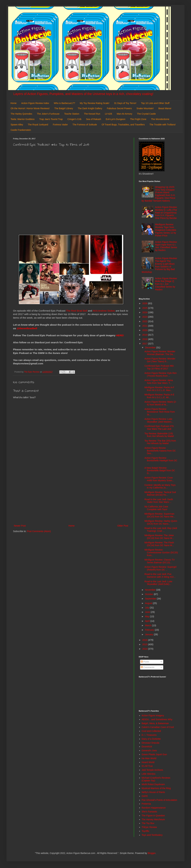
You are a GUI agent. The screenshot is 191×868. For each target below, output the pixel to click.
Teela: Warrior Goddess (23, 119)
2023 (145, 317)
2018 (145, 339)
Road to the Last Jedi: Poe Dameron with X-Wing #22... (160, 575)
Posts (145, 662)
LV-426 (108, 114)
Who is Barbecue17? (64, 103)
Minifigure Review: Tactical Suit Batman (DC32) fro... (160, 494)
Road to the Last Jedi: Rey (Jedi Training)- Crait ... (161, 530)
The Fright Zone (138, 119)
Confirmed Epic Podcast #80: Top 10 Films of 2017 (159, 367)
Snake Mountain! (145, 108)
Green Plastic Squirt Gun (154, 754)
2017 (145, 344)
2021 (145, 326)
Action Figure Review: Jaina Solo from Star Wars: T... (159, 382)
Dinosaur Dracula (151, 743)
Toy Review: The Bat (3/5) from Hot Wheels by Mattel (160, 442)
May (147, 616)
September (151, 599)
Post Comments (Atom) (39, 531)
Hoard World (148, 762)
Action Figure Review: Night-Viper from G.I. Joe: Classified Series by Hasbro (166, 246)
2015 (145, 644)
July (147, 608)
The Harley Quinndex (21, 114)
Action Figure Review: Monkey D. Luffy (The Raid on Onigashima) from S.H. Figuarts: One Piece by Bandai (166, 213)
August (149, 603)
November (151, 590)
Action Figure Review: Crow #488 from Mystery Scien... (159, 479)
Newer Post (20, 526)
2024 (145, 312)
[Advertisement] (71, 497)
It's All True (147, 766)
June (148, 612)
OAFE (145, 796)
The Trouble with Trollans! (163, 125)
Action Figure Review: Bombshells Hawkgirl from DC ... (161, 461)
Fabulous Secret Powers (119, 108)
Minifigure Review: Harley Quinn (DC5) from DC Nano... (161, 522)
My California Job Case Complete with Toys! (156, 508)
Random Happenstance (154, 808)
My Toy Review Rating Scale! (95, 103)
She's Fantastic (149, 812)
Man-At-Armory (124, 114)
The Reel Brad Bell (77, 311)
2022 (145, 321)
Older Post (123, 526)
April (148, 621)
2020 (145, 330)
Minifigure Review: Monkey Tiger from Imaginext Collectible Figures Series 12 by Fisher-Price (166, 230)
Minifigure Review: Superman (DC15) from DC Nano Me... (160, 515)
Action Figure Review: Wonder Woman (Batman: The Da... (160, 353)
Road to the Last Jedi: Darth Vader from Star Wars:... (159, 501)
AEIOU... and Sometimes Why (157, 719)
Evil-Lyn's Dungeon (116, 119)
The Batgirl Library (64, 108)
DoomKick (147, 747)
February (150, 630)
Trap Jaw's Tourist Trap (51, 119)
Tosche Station (72, 114)
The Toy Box (148, 823)
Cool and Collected (151, 731)
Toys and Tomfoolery (152, 835)
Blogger (152, 853)
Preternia (146, 804)
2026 (145, 303)
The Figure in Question (153, 816)
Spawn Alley (17, 125)
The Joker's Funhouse (48, 114)
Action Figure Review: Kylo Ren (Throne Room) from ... (161, 374)
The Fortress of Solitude (85, 125)
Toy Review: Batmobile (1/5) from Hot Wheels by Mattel (159, 435)
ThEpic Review (149, 827)
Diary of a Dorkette (151, 739)
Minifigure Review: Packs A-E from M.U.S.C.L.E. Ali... (159, 396)
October (149, 594)
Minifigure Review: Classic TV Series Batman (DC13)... (160, 561)
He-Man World (149, 758)
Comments (148, 667)
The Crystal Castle (146, 114)
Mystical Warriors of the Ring (156, 788)
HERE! (120, 335)
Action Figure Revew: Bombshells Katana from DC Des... (160, 451)
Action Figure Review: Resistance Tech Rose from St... (160, 412)
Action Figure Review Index (35, 103)
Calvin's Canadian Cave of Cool (158, 727)
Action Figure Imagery (153, 715)
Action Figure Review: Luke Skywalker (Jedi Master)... (159, 420)
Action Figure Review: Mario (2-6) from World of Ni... (160, 403)
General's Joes (149, 750)
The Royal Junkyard (38, 125)
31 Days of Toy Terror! (125, 103)
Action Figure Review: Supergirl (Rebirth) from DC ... (160, 568)
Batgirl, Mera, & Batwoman (155, 723)
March (148, 625)
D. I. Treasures (149, 735)
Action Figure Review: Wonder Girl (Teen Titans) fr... (160, 360)
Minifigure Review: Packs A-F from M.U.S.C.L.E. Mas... (159, 389)
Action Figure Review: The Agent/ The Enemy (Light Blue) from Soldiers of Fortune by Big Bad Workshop (160, 265)
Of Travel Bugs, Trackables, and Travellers (123, 125)
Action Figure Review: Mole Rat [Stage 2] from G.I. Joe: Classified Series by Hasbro (166, 284)
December (151, 348)
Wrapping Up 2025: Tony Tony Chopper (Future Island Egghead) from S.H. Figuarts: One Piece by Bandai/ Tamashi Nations (159, 194)
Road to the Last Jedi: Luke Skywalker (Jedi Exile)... (158, 583)
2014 (145, 649)
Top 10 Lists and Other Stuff (155, 103)
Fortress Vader (60, 125)
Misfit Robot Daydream (153, 784)
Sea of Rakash (94, 119)
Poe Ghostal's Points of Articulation (159, 800)
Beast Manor (165, 108)
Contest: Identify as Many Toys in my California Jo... (160, 486)
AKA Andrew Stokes (104, 311)
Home (13, 103)
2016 (145, 640)
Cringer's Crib (74, 119)
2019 (145, 335)
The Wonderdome (160, 119)
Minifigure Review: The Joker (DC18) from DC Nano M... (159, 537)
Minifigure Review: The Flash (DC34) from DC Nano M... (159, 544)
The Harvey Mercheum (153, 819)
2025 (145, 308)
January (149, 634)
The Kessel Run (92, 114)
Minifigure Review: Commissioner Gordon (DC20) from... (161, 553)
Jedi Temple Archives (152, 770)
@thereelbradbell (27, 328)
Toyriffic (146, 831)
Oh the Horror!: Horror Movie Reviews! (30, 108)
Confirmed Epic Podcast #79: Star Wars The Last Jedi (159, 428)
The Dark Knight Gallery (90, 108)
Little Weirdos (149, 774)
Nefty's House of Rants (153, 792)
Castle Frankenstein (21, 130)
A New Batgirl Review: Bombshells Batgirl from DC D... (160, 471)
